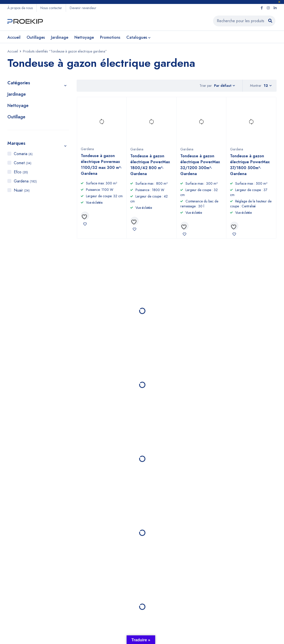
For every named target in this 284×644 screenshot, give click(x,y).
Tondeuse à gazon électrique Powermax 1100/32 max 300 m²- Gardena (101, 165)
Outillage (16, 117)
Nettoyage (18, 106)
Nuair (22, 190)
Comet (23, 163)
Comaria (23, 154)
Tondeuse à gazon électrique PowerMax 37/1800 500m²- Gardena (250, 165)
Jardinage (17, 94)
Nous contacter (51, 8)
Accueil (13, 51)
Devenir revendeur (83, 8)
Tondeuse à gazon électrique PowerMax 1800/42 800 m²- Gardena (150, 165)
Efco (21, 172)
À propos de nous (20, 8)
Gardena (25, 181)
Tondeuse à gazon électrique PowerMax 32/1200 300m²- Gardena (200, 165)
